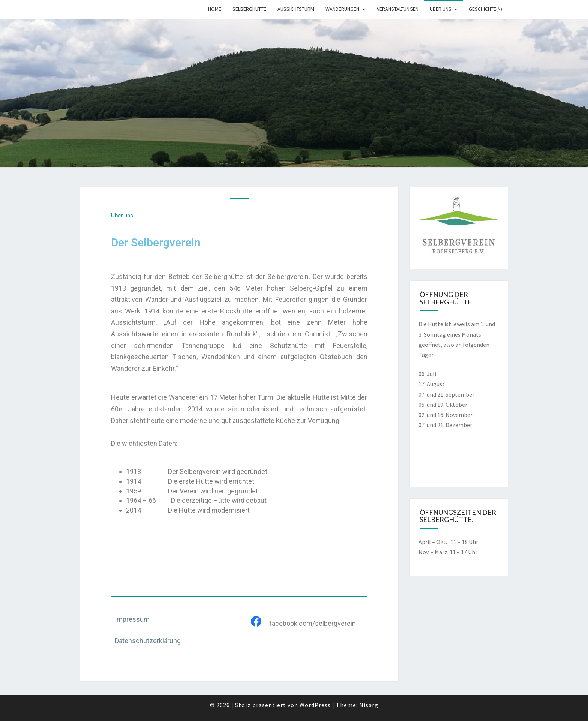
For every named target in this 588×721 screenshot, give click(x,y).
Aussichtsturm (296, 9)
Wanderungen (342, 9)
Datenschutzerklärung (148, 641)
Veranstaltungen (398, 9)
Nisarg (369, 705)
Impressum (132, 619)
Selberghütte (249, 9)
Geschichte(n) (485, 9)
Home (215, 9)
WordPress (315, 705)
